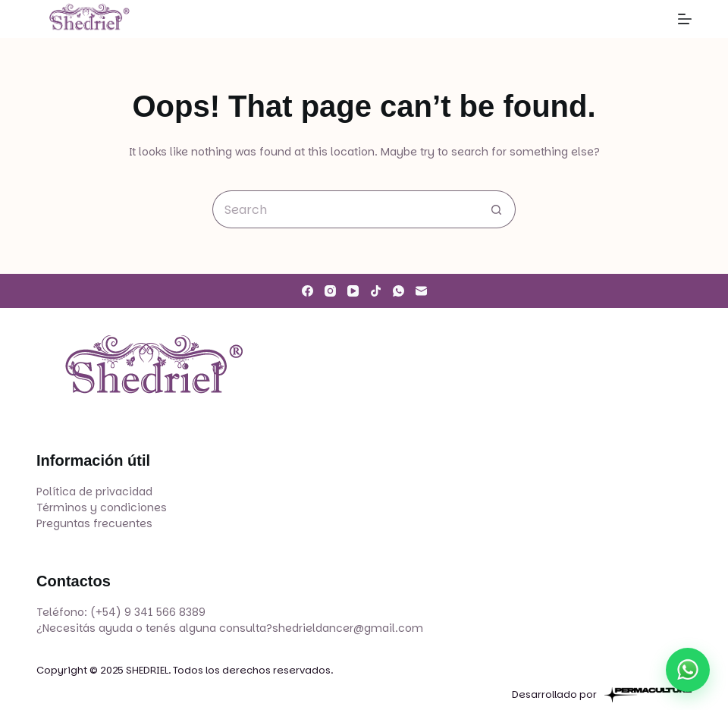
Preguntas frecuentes (94, 523)
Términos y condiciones (102, 507)
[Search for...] (345, 209)
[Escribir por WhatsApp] (688, 670)
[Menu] (685, 19)
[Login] (650, 19)
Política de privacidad (94, 492)
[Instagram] (330, 291)
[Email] (421, 291)
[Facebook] (308, 291)
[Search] (615, 19)
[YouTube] (353, 291)
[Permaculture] (648, 695)
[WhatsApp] (399, 291)
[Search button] (497, 209)
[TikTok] (376, 291)
